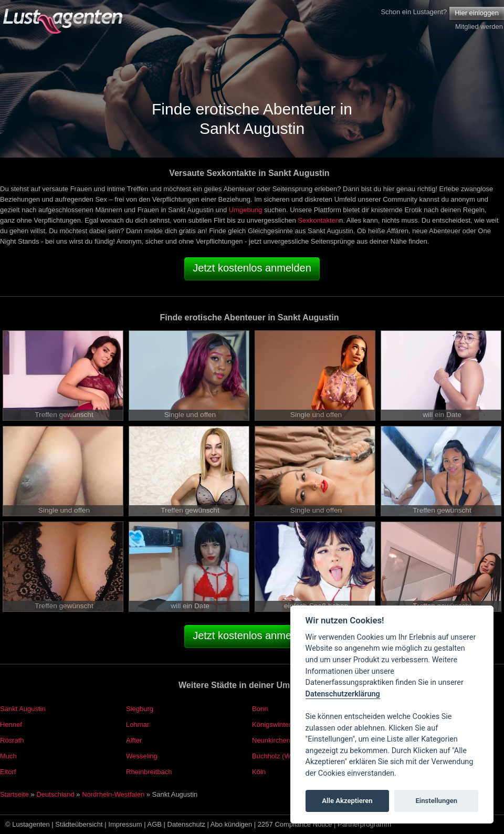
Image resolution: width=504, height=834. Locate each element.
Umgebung (246, 210)
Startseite (14, 794)
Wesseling (142, 756)
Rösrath (12, 740)
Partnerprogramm (364, 824)
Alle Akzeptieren (347, 801)
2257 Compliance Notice (295, 824)
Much (8, 756)
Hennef (11, 724)
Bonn (260, 709)
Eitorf (8, 772)
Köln (259, 772)
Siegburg (140, 709)
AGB (155, 824)
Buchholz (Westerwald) (287, 756)
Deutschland (55, 794)
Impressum (125, 824)
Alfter (134, 740)
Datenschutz (186, 824)
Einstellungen (436, 801)
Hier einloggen (477, 13)
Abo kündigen (232, 824)
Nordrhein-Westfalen (113, 794)
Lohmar (138, 724)
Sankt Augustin (23, 709)
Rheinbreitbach (149, 772)
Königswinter (271, 724)
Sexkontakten (318, 220)
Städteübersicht (79, 824)
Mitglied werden (479, 27)
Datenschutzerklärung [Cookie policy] (343, 694)
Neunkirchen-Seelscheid (289, 740)
